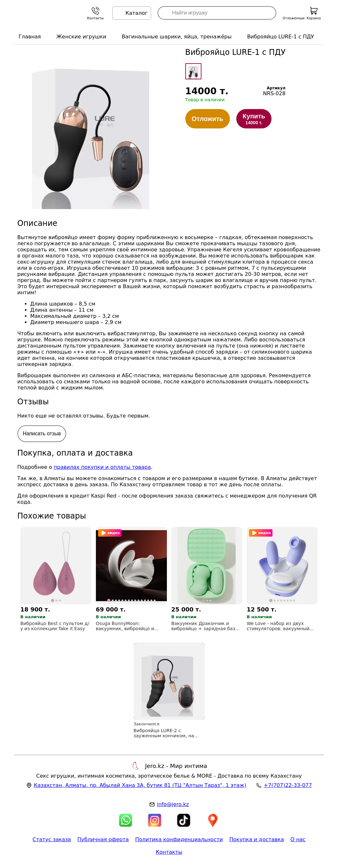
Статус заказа (52, 839)
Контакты (169, 852)
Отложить (208, 119)
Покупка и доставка (256, 839)
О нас (298, 839)
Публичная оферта (103, 839)
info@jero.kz (173, 804)
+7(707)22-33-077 (288, 785)
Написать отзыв (42, 434)
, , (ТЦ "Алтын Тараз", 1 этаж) (140, 785)
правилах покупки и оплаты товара (102, 467)
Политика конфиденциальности (179, 839)
